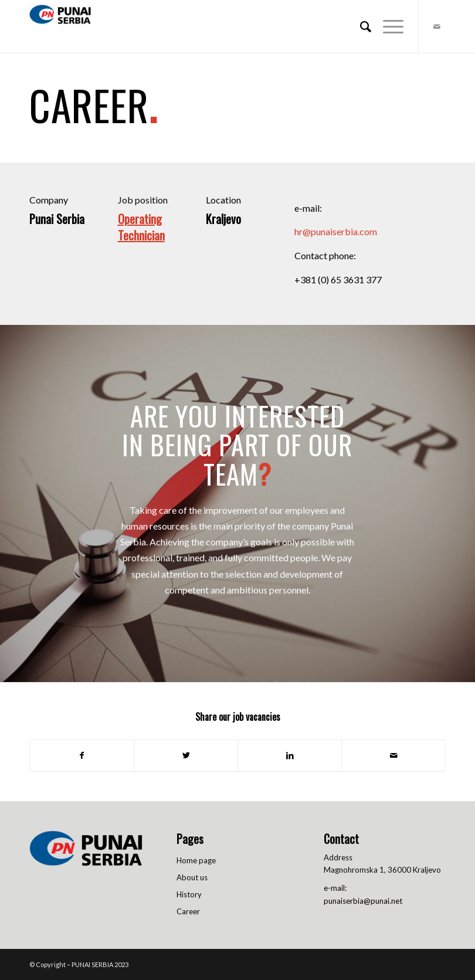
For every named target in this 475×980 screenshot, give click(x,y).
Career (188, 911)
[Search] (360, 26)
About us (192, 877)
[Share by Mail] (393, 755)
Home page (196, 860)
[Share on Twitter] (186, 755)
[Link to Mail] (437, 26)
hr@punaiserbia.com (336, 231)
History (189, 894)
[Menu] (387, 26)
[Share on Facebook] (82, 755)
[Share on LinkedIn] (290, 755)
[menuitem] (360, 26)
